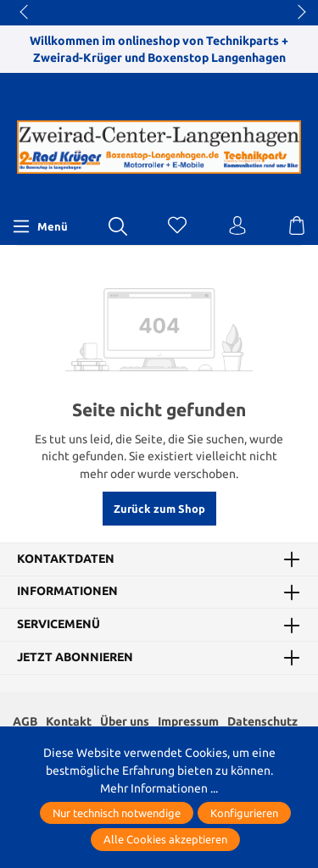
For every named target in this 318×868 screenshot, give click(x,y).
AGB (25, 721)
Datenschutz (262, 721)
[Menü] (40, 226)
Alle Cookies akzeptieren (165, 839)
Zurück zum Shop (159, 509)
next (297, 13)
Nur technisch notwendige (117, 813)
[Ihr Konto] (237, 226)
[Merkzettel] (177, 226)
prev (25, 13)
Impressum (188, 721)
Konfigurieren (244, 813)
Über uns (125, 721)
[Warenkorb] (297, 226)
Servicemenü (59, 625)
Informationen (67, 592)
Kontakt (69, 721)
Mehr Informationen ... (159, 788)
